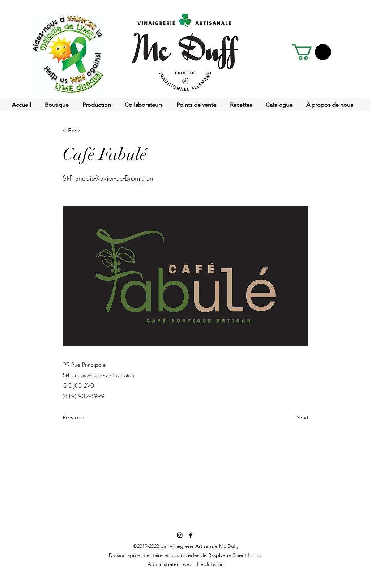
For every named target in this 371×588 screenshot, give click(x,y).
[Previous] (86, 418)
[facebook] (191, 535)
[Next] (290, 418)
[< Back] (86, 131)
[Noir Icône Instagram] (180, 535)
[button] (311, 52)
